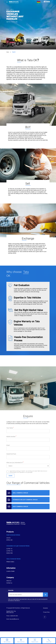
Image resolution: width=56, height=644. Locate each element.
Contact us (9, 583)
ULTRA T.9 (9, 549)
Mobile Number (11, 443)
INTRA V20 (9, 540)
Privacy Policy (46, 612)
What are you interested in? (15, 469)
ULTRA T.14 (9, 551)
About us (9, 581)
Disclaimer (46, 608)
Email (8, 451)
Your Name (10, 434)
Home (8, 52)
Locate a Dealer (10, 571)
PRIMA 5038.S (10, 562)
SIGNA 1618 (9, 553)
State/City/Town (11, 460)
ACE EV (8, 538)
